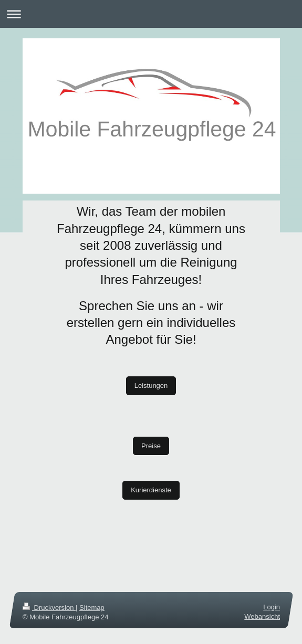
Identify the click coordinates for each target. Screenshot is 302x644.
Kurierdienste (151, 490)
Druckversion (49, 608)
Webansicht (262, 616)
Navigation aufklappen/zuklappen (151, 14)
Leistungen (151, 386)
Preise (151, 446)
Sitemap (92, 608)
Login (272, 607)
